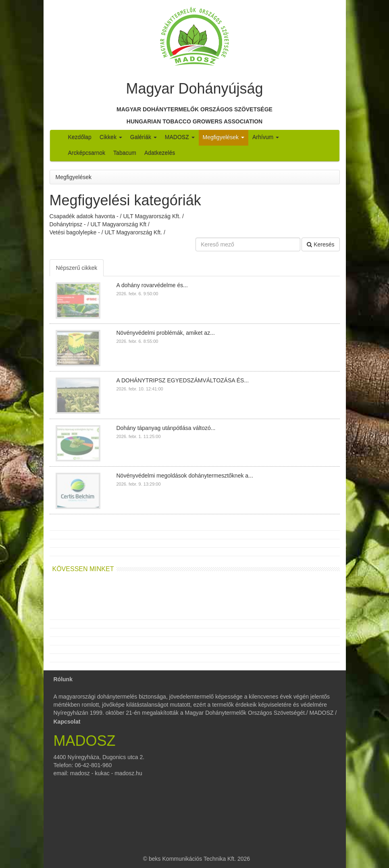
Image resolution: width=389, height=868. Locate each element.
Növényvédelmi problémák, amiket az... (166, 333)
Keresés (320, 244)
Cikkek (111, 137)
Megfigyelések (224, 137)
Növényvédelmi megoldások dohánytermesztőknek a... (185, 476)
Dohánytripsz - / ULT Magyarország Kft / (100, 224)
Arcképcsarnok (87, 153)
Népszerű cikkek (77, 268)
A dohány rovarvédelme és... (152, 285)
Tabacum (125, 153)
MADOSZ (180, 137)
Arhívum (266, 137)
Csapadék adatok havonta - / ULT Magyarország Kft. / (117, 216)
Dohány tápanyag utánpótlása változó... (166, 428)
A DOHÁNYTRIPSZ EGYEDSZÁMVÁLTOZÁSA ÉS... (183, 380)
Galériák (144, 137)
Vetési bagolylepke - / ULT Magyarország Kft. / (107, 232)
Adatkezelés (160, 153)
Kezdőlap (80, 137)
